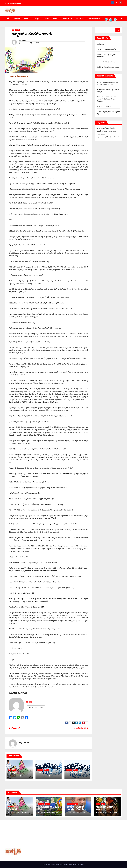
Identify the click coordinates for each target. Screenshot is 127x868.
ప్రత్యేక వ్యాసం (41, 804)
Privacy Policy (100, 835)
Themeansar (80, 865)
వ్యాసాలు (16, 18)
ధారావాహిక (40, 770)
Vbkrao (100, 106)
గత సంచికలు (67, 18)
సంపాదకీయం (80, 18)
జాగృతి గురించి (10, 825)
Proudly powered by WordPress (53, 865)
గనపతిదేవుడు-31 (74, 772)
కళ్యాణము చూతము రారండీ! (32, 34)
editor (24, 41)
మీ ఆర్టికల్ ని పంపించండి (43, 825)
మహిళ (98, 804)
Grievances (99, 830)
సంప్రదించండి (9, 830)
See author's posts (36, 707)
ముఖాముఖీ (70, 804)
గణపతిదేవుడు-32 (46, 772)
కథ (13, 30)
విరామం (108, 106)
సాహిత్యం (17, 30)
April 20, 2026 (16, 813)
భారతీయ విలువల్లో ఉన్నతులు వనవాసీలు (76, 808)
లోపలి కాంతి (15, 728)
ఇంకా (46, 18)
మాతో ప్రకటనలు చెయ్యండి (43, 830)
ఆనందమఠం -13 (81, 728)
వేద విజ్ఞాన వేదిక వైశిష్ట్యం (105, 84)
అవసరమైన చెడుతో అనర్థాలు (106, 62)
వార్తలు (26, 18)
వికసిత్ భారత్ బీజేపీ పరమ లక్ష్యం (108, 67)
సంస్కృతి (37, 18)
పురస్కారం (13, 772)
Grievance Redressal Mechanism (108, 825)
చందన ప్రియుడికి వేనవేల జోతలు (107, 49)
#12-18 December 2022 (42, 43)
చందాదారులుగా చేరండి (94, 18)
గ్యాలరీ (55, 18)
